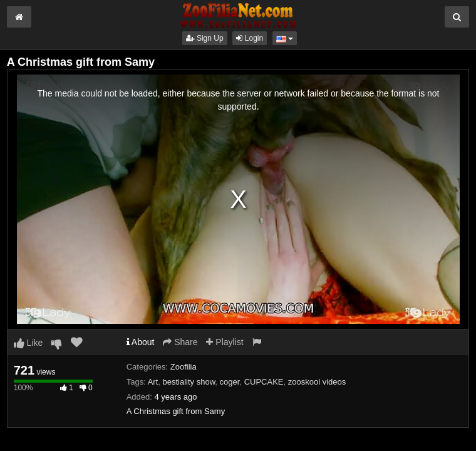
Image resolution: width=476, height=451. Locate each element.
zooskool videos (317, 382)
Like (28, 343)
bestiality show (189, 382)
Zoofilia (184, 367)
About (141, 342)
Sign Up (205, 38)
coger (230, 382)
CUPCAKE (264, 382)
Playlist (225, 342)
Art (153, 382)
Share (180, 342)
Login (250, 38)
